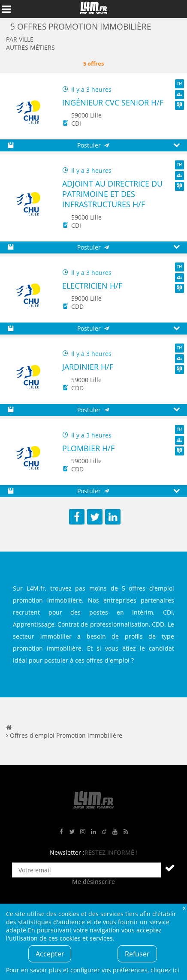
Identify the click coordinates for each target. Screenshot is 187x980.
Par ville (20, 39)
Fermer (184, 908)
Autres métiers (30, 47)
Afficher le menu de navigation (6, 9)
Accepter (50, 954)
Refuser (137, 954)
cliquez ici (165, 970)
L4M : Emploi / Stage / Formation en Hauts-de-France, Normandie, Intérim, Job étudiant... (93, 9)
